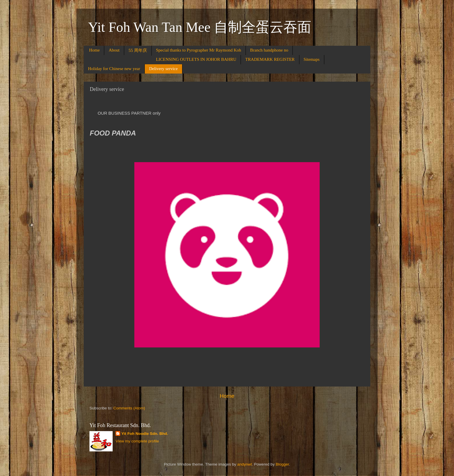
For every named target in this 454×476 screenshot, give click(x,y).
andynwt (244, 464)
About (114, 50)
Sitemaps (312, 59)
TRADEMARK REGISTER (270, 59)
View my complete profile (137, 441)
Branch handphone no (269, 50)
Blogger (282, 464)
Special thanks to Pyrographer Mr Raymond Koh (199, 50)
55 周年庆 (138, 50)
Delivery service (163, 69)
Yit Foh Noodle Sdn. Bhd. (145, 434)
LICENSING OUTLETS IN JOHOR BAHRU (196, 59)
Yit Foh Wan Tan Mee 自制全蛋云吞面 (200, 27)
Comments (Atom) (129, 408)
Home (95, 50)
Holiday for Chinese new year (114, 69)
